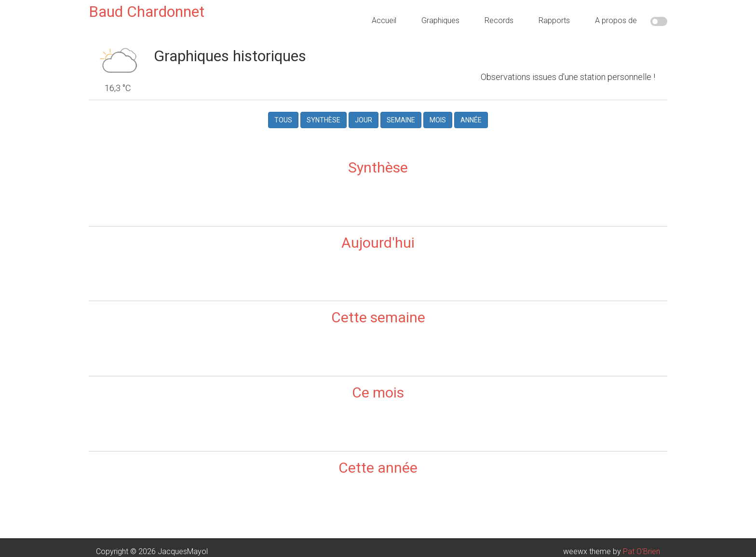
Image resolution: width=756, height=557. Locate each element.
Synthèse (324, 120)
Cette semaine (378, 317)
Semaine (401, 120)
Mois (438, 120)
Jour (364, 120)
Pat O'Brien (641, 551)
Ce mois (378, 392)
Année (471, 120)
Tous (283, 120)
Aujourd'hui (378, 242)
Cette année (378, 467)
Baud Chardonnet (147, 12)
